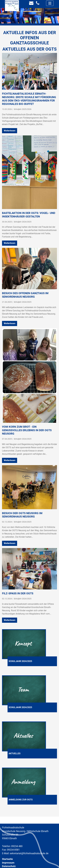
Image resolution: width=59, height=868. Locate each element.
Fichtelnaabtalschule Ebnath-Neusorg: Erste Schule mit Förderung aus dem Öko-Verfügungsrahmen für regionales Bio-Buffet (29, 99)
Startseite (7, 859)
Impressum (8, 863)
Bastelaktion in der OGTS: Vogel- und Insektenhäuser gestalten (29, 215)
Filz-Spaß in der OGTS (18, 593)
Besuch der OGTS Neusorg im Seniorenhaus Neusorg (22, 515)
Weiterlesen (10, 131)
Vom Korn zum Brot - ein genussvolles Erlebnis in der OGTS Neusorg (27, 430)
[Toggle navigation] (50, 3)
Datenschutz (9, 866)
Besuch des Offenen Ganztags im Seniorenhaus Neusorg (25, 295)
